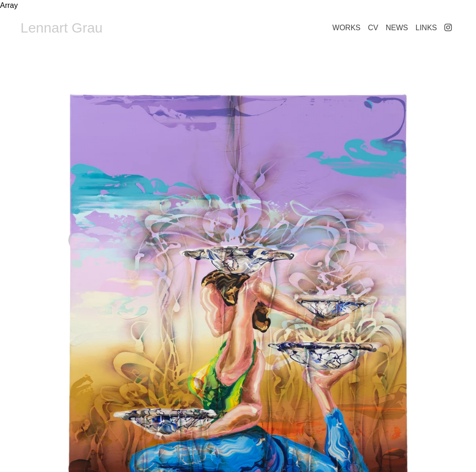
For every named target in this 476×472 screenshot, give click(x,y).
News (397, 28)
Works (346, 28)
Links (426, 28)
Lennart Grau (62, 28)
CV (373, 28)
